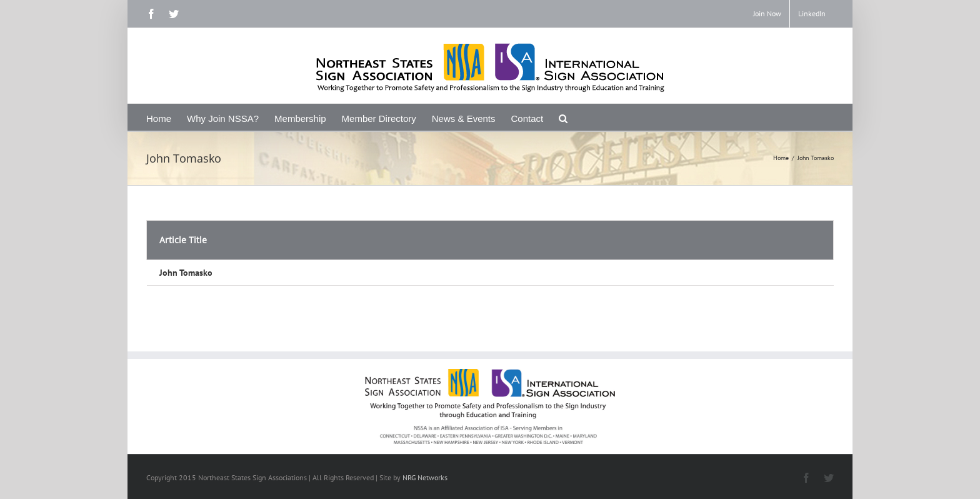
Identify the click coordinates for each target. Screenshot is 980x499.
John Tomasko (186, 273)
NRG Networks (425, 477)
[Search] (563, 117)
